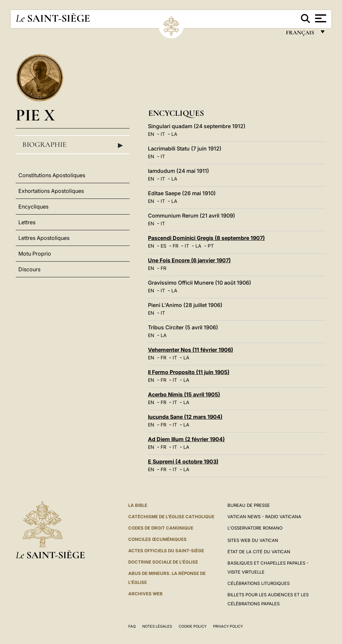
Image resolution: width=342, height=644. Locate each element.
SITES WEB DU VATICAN (253, 540)
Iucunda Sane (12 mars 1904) (185, 417)
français (301, 34)
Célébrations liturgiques (259, 583)
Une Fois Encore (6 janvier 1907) (189, 260)
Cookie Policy (193, 626)
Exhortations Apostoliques (51, 191)
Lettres (27, 222)
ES (163, 246)
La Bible (138, 505)
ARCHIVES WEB (145, 594)
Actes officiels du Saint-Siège (166, 551)
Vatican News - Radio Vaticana (264, 517)
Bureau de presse (249, 505)
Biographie (73, 145)
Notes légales (157, 626)
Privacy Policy (228, 626)
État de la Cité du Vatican (259, 552)
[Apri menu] (320, 18)
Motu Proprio (35, 254)
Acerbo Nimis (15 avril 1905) (184, 394)
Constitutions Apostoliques (52, 175)
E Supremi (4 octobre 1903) (183, 461)
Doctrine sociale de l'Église (163, 562)
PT (211, 246)
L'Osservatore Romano (255, 528)
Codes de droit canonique (161, 528)
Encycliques (33, 207)
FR (176, 246)
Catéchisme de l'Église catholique (171, 517)
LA (174, 134)
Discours (29, 269)
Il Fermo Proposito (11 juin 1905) (189, 372)
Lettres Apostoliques (44, 238)
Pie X (35, 115)
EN (151, 134)
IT (163, 134)
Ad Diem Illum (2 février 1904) (186, 439)
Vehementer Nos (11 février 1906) (191, 350)
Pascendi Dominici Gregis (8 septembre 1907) (206, 238)
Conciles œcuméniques (157, 539)
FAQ (132, 626)
